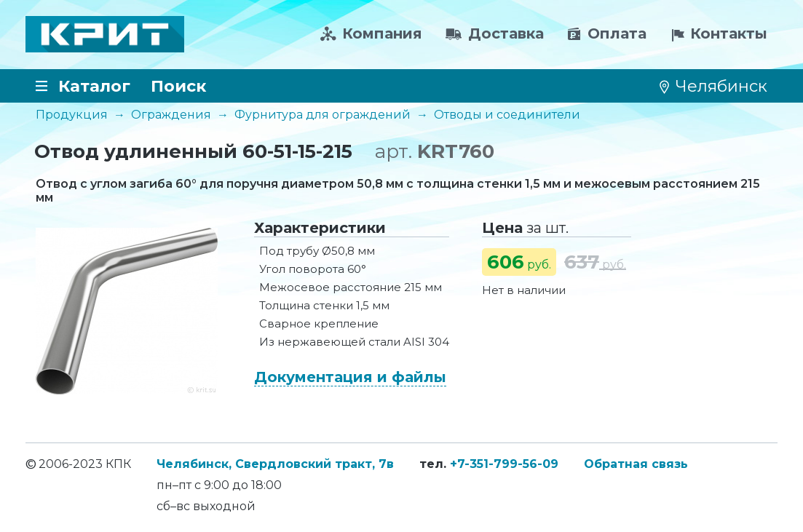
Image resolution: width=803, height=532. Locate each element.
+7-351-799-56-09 (504, 464)
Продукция (72, 115)
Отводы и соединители (507, 115)
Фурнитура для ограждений (323, 115)
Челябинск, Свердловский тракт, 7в (275, 464)
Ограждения (171, 115)
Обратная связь (636, 464)
